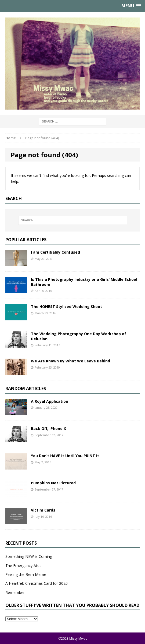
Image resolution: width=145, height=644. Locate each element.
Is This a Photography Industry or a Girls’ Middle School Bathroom (84, 282)
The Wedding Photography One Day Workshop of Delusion (79, 336)
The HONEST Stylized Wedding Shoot (66, 307)
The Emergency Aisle (23, 566)
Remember (15, 592)
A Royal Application (50, 401)
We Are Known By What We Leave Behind (70, 361)
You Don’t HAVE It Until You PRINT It (65, 456)
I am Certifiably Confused (55, 252)
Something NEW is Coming (29, 556)
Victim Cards (43, 510)
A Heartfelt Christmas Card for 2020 (37, 583)
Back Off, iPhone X (48, 428)
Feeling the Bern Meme (26, 574)
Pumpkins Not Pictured (53, 483)
